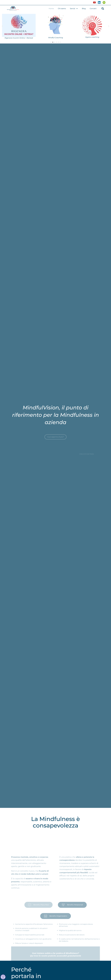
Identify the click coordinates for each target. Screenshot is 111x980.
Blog (84, 9)
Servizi (74, 9)
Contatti (93, 9)
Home (51, 9)
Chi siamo (62, 9)
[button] (103, 9)
